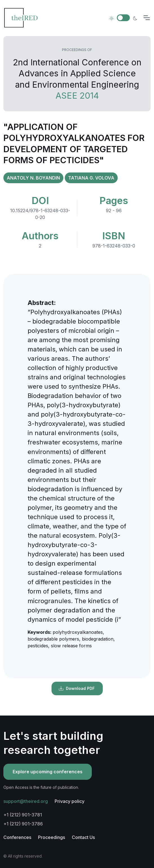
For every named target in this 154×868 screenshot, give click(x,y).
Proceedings (52, 837)
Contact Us (83, 837)
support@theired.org (26, 801)
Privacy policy (70, 801)
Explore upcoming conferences (48, 772)
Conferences (17, 837)
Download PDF (77, 688)
